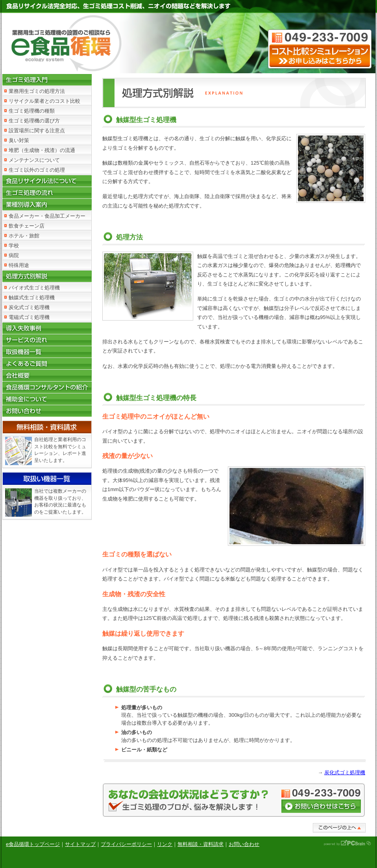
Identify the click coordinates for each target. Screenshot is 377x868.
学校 (14, 246)
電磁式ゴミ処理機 (29, 317)
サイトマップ (80, 844)
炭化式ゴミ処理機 (29, 307)
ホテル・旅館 (24, 236)
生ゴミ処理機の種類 (32, 111)
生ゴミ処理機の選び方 (34, 121)
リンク (165, 844)
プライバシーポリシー (126, 844)
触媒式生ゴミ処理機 (32, 298)
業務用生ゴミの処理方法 (37, 91)
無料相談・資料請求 (201, 844)
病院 (14, 255)
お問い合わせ (244, 844)
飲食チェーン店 (27, 226)
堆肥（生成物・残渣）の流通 (42, 150)
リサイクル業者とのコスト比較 (44, 101)
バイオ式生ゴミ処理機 (34, 288)
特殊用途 (19, 265)
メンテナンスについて (34, 160)
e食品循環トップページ (33, 844)
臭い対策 (19, 140)
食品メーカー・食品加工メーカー (47, 216)
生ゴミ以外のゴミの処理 (37, 170)
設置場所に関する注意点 (37, 131)
